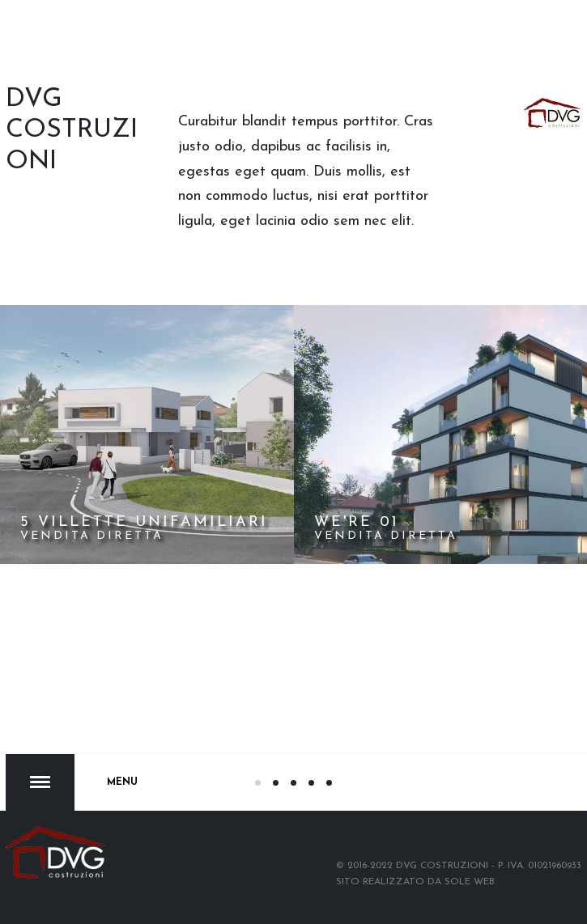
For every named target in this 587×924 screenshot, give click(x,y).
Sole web (470, 882)
